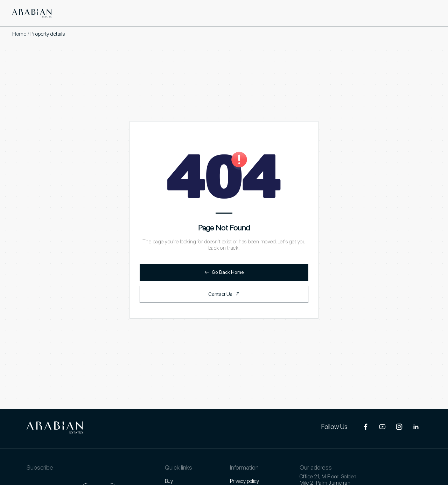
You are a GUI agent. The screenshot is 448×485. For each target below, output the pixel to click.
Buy (169, 481)
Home (19, 34)
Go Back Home (224, 272)
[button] (422, 13)
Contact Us (224, 294)
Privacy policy (244, 481)
